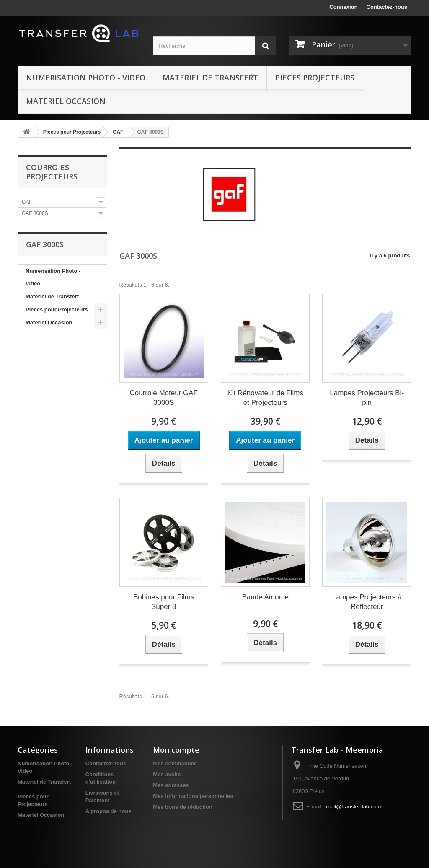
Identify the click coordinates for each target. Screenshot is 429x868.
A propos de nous (109, 811)
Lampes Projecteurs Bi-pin (367, 398)
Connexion (343, 7)
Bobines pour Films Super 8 (164, 602)
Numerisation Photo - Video (86, 78)
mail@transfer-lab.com (353, 807)
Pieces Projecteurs (315, 78)
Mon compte (176, 750)
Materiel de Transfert (210, 78)
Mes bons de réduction (183, 807)
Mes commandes (175, 763)
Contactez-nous (387, 7)
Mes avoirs (167, 774)
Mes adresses (171, 785)
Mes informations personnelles (193, 796)
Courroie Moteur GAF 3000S (164, 398)
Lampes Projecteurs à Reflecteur (367, 602)
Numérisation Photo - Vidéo (53, 277)
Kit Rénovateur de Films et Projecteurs (265, 398)
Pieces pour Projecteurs (72, 132)
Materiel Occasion (66, 101)
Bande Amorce (265, 597)
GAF (118, 132)
